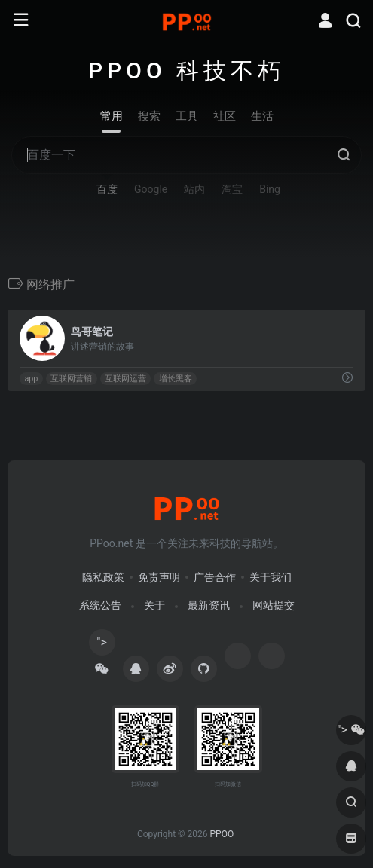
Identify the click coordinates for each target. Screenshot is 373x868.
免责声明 (159, 577)
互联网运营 (125, 379)
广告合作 (215, 577)
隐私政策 (103, 577)
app (31, 379)
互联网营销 (71, 379)
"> (102, 645)
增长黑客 (176, 379)
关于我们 (271, 577)
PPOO (222, 834)
